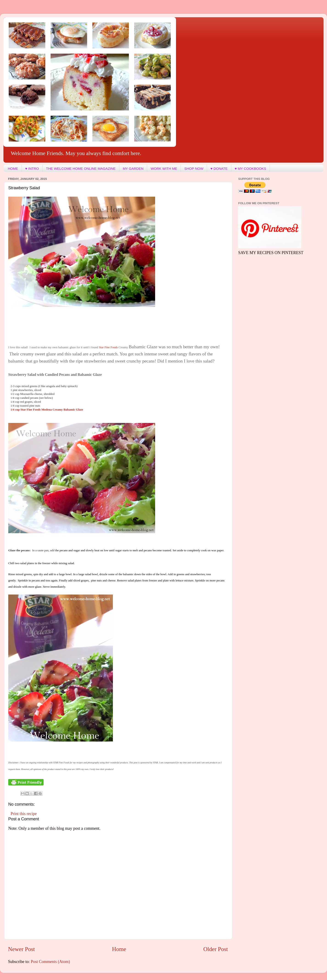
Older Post (216, 949)
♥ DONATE (219, 169)
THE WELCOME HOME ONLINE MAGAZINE (81, 169)
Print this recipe (24, 814)
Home (119, 949)
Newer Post (21, 949)
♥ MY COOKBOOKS (250, 169)
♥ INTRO (32, 169)
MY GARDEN (133, 169)
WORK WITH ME (164, 169)
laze (47, 409)
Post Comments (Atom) (50, 962)
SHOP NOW (194, 169)
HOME (13, 169)
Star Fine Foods (109, 347)
